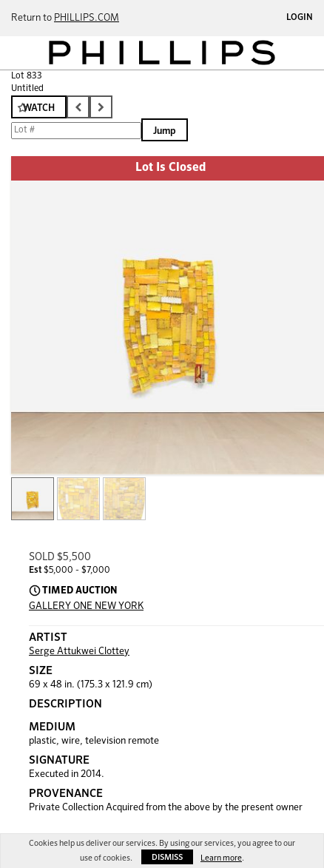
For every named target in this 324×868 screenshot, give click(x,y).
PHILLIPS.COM (87, 18)
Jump (165, 131)
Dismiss (167, 857)
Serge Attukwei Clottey (79, 652)
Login (300, 18)
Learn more (221, 858)
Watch (39, 108)
